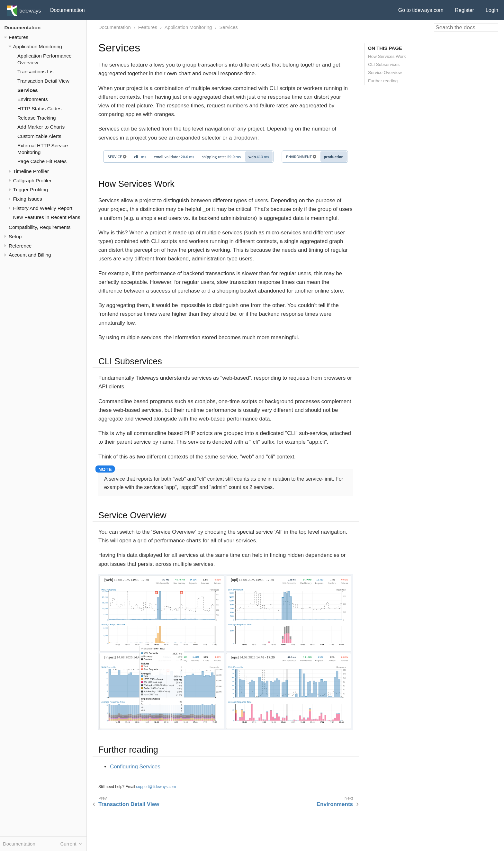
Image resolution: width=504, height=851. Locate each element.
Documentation (67, 10)
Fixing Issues (28, 199)
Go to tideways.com (421, 10)
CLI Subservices (384, 64)
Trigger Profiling (31, 190)
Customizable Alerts (39, 136)
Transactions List (36, 72)
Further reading (383, 81)
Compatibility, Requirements (40, 227)
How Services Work (387, 56)
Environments (33, 99)
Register (464, 10)
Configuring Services (135, 767)
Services (28, 90)
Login (492, 10)
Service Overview (385, 72)
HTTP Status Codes (39, 109)
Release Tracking (37, 118)
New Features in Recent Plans (47, 217)
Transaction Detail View (43, 81)
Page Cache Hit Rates (42, 161)
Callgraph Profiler (32, 181)
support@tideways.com (156, 787)
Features (18, 37)
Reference (20, 246)
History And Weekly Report (43, 208)
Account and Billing (30, 255)
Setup (15, 236)
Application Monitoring (38, 46)
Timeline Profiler (31, 171)
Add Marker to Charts (41, 127)
